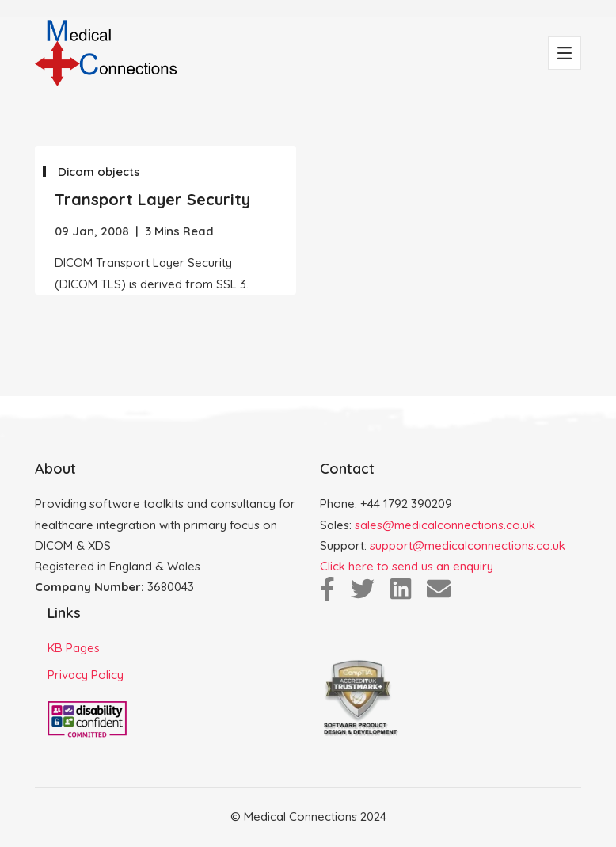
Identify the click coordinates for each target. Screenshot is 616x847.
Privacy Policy (86, 675)
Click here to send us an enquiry (407, 566)
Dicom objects (99, 172)
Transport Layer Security (152, 199)
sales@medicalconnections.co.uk (445, 525)
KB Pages (74, 648)
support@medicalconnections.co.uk (468, 546)
